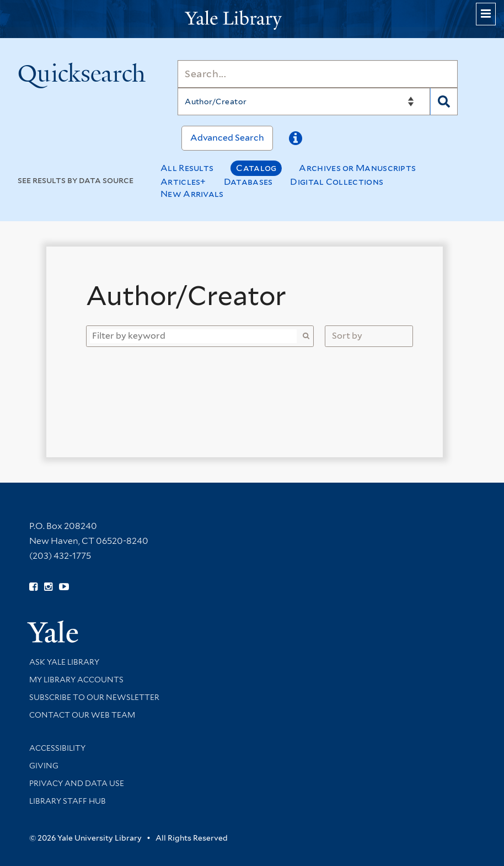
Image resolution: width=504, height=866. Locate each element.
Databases (248, 182)
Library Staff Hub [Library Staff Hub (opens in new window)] (68, 801)
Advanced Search (227, 138)
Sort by (347, 336)
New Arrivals (192, 194)
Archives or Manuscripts (357, 168)
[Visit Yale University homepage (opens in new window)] (53, 628)
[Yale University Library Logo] (252, 19)
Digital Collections (337, 182)
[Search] (318, 74)
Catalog (256, 168)
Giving (44, 766)
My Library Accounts (76, 680)
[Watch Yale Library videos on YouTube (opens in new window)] (64, 587)
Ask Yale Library (64, 662)
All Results (187, 168)
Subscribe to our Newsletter (94, 697)
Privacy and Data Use (77, 783)
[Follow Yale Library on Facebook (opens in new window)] (33, 587)
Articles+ (183, 182)
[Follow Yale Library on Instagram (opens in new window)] (48, 587)
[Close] (412, 275)
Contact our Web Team (82, 715)
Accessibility (57, 748)
